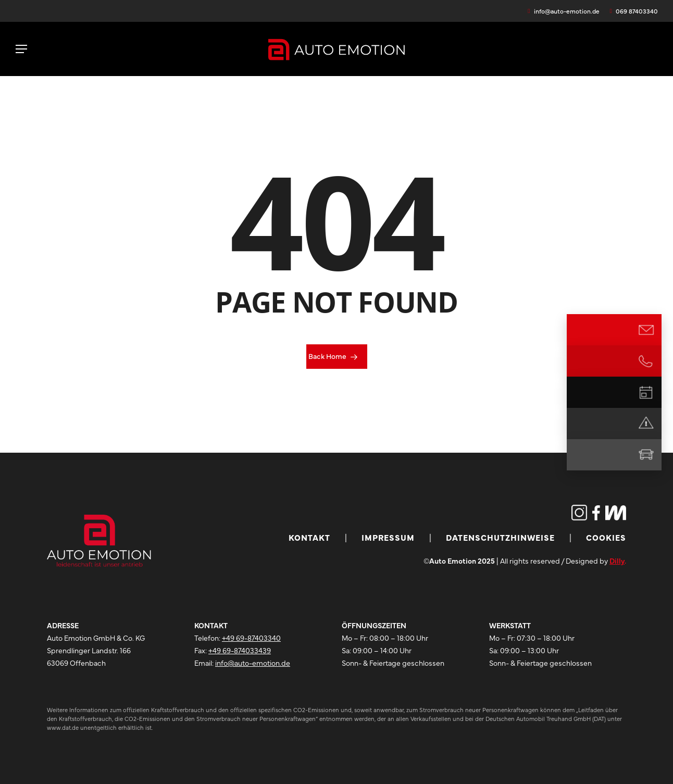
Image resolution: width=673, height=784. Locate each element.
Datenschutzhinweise (500, 537)
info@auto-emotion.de (253, 663)
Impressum (388, 537)
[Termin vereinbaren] (646, 392)
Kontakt (309, 537)
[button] (21, 49)
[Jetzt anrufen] (646, 361)
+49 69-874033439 (240, 650)
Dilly (617, 561)
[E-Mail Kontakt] (646, 330)
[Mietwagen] (646, 455)
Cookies (606, 537)
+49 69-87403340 (251, 638)
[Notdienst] (646, 424)
